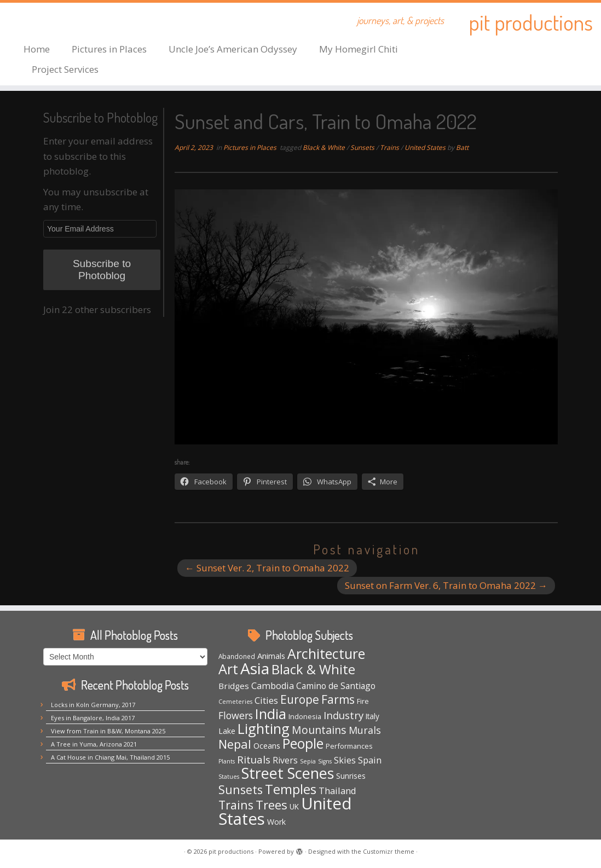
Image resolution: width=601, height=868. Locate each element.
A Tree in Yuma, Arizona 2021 (94, 744)
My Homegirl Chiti (359, 49)
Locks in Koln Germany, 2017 (93, 705)
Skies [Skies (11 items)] (345, 760)
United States (426, 147)
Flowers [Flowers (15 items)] (236, 715)
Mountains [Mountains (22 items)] (319, 730)
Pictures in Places (109, 49)
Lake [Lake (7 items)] (227, 731)
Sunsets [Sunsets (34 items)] (241, 789)
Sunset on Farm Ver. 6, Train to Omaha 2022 (446, 585)
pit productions (531, 22)
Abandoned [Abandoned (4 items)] (237, 656)
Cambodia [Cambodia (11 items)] (273, 686)
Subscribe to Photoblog (102, 270)
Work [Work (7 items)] (276, 822)
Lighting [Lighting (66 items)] (264, 728)
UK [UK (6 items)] (294, 806)
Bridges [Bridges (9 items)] (234, 686)
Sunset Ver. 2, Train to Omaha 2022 (267, 568)
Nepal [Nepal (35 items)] (235, 744)
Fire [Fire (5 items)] (363, 701)
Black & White (325, 147)
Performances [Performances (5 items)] (349, 746)
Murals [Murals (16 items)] (365, 730)
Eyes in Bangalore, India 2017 (93, 718)
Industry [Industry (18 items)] (343, 715)
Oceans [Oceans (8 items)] (267, 745)
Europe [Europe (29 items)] (300, 699)
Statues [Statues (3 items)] (229, 777)
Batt (462, 147)
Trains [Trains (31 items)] (236, 805)
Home (37, 49)
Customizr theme (389, 851)
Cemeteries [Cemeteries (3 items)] (235, 702)
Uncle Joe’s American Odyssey (233, 49)
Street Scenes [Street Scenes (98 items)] (288, 773)
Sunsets (363, 147)
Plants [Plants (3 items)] (227, 761)
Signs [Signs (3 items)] (325, 761)
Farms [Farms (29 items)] (338, 699)
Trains (390, 147)
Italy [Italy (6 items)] (372, 716)
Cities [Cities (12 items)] (266, 700)
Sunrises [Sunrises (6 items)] (351, 776)
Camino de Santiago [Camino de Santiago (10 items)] (336, 686)
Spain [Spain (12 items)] (370, 760)
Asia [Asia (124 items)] (255, 668)
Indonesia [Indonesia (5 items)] (305, 716)
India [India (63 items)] (271, 714)
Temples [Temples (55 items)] (291, 789)
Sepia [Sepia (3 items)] (308, 761)
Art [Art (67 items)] (228, 669)
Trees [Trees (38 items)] (271, 805)
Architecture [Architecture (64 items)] (326, 654)
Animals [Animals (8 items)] (271, 656)
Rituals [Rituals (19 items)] (254, 760)
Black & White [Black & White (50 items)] (313, 669)
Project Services (65, 69)
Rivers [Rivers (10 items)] (285, 760)
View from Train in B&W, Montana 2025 (108, 731)
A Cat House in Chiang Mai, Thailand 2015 (110, 757)
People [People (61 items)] (303, 743)
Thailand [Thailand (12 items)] (337, 791)
